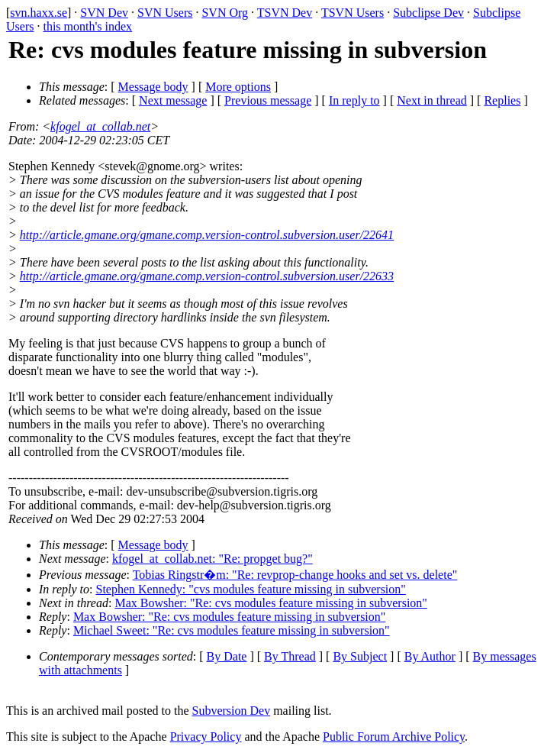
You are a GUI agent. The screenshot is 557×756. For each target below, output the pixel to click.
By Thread (290, 656)
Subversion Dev (232, 711)
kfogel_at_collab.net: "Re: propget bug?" (212, 559)
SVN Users (165, 13)
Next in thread (432, 100)
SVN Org (225, 13)
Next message (173, 100)
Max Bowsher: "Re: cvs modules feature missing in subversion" (270, 603)
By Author (430, 656)
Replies (502, 100)
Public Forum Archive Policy (394, 737)
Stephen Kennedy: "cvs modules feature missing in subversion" (251, 589)
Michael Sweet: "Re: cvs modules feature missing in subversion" (232, 630)
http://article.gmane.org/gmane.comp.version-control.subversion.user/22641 (207, 235)
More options (238, 87)
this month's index (87, 26)
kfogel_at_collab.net (100, 126)
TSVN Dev (285, 13)
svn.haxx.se (39, 13)
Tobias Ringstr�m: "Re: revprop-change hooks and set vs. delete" (295, 575)
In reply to (354, 100)
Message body (153, 87)
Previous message (268, 100)
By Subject (360, 656)
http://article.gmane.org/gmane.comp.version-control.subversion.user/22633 (207, 276)
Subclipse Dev (428, 13)
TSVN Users (353, 13)
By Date (227, 656)
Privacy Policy (206, 737)
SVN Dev (104, 13)
